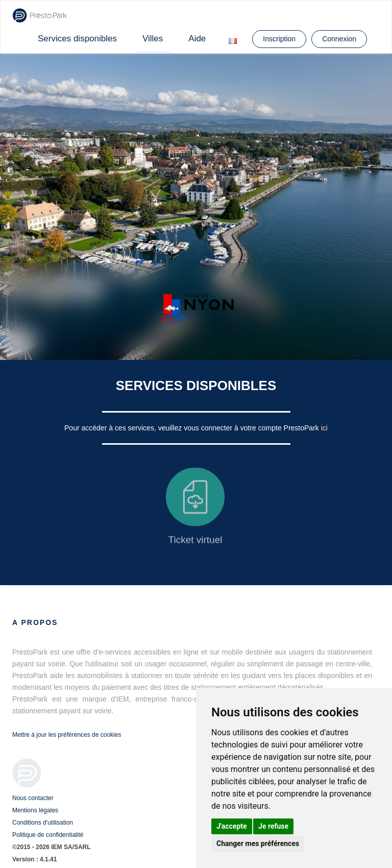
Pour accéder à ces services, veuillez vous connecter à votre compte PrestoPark (193, 428)
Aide (197, 39)
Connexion (339, 39)
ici (324, 428)
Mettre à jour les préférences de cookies (67, 735)
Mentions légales (35, 810)
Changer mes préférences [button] (258, 843)
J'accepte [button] (232, 826)
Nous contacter (33, 798)
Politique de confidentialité (48, 835)
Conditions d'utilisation (43, 823)
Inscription (279, 39)
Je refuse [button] (273, 826)
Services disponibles (77, 39)
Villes (153, 39)
